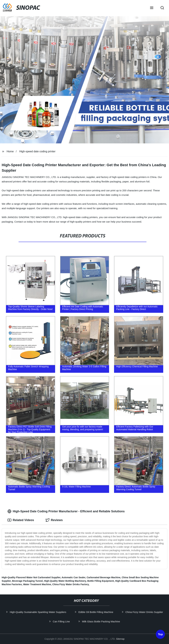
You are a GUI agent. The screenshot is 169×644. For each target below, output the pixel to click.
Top (160, 635)
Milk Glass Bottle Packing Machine (102, 621)
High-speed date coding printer (37, 151)
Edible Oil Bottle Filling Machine (97, 612)
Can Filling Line (62, 621)
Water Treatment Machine (37, 584)
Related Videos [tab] (21, 520)
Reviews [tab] (54, 520)
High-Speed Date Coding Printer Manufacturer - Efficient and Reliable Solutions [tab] (66, 511)
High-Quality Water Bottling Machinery (65, 581)
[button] (152, 8)
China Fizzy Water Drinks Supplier (145, 612)
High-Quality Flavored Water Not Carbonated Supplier (31, 577)
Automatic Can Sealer (73, 577)
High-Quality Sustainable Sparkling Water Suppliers (39, 612)
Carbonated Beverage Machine (104, 577)
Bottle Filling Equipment (101, 581)
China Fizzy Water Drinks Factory (70, 584)
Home (10, 151)
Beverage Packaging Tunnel (27, 581)
